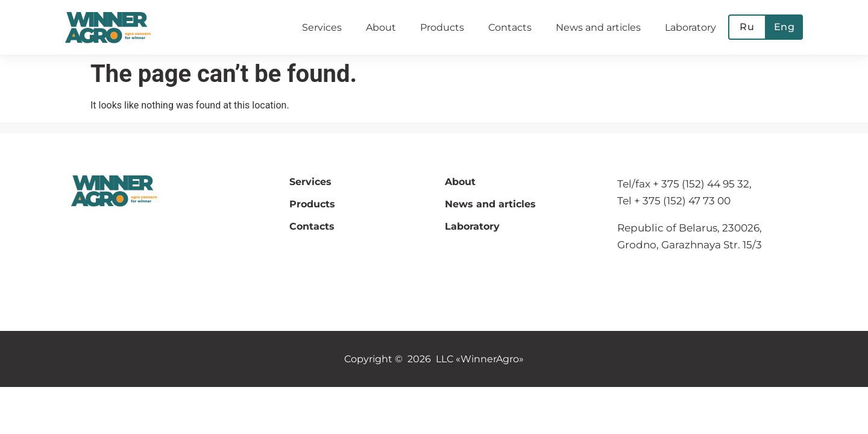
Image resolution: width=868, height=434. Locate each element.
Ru (747, 27)
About (381, 27)
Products (442, 27)
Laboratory (690, 27)
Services (322, 27)
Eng (785, 27)
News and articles (598, 27)
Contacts (510, 27)
